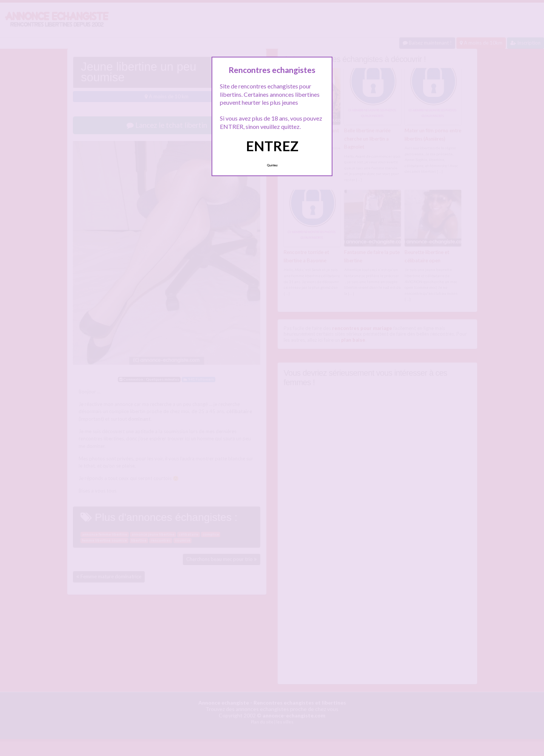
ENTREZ (272, 146)
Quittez (272, 165)
